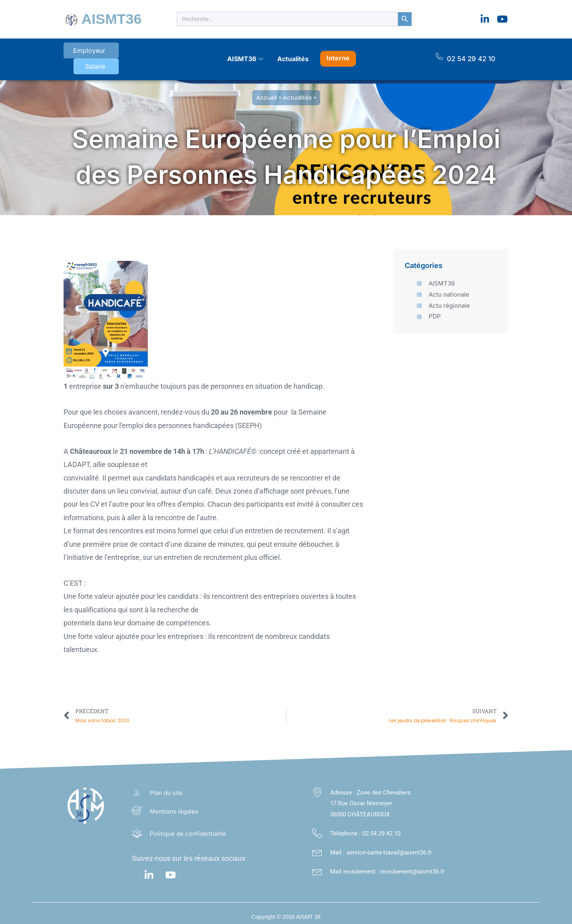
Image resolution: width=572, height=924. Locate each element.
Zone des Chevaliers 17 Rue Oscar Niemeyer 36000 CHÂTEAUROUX (370, 796)
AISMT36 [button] (245, 53)
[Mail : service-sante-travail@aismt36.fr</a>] (317, 844)
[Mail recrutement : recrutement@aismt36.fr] (317, 863)
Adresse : (343, 785)
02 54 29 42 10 (471, 53)
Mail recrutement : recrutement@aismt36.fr (387, 864)
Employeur (84, 53)
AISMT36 (107, 18)
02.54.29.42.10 (381, 826)
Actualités (293, 53)
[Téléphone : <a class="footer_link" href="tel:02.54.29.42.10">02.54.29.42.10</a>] (317, 825)
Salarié (130, 53)
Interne (338, 52)
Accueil (266, 88)
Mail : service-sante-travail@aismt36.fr (381, 845)
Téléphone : (346, 826)
